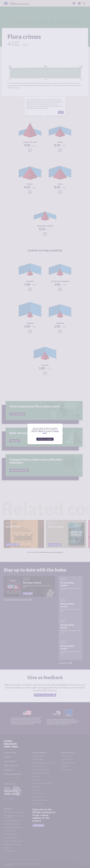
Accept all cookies (45, 439)
